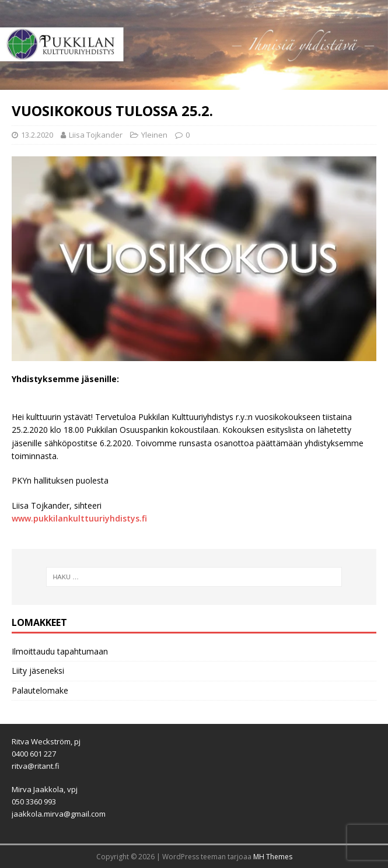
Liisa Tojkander (96, 135)
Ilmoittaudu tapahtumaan (60, 651)
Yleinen (154, 135)
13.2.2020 (37, 135)
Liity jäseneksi (38, 671)
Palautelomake (40, 690)
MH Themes (273, 857)
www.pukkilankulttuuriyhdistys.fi (79, 518)
